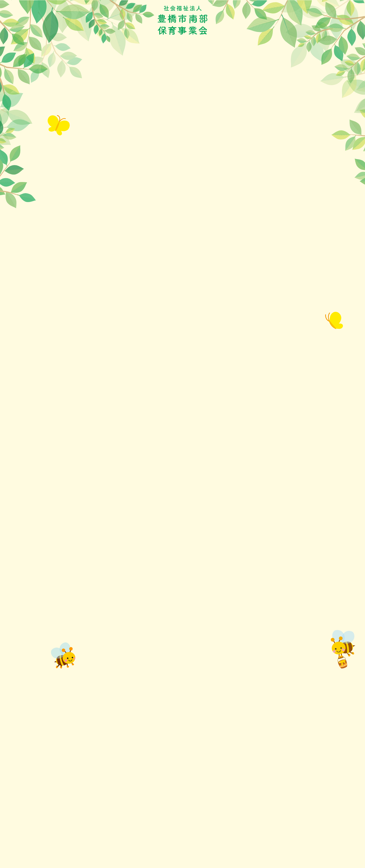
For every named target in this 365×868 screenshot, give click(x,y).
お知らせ (82, 67)
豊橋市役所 (156, 797)
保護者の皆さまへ (158, 67)
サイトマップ (254, 805)
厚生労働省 (156, 821)
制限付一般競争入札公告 (76, 687)
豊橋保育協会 (158, 805)
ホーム (55, 67)
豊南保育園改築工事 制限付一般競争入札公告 (105, 634)
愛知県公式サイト (161, 813)
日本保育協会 (158, 829)
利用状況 (246, 67)
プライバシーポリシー (261, 797)
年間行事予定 (116, 67)
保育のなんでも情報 (206, 67)
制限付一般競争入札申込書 (78, 693)
